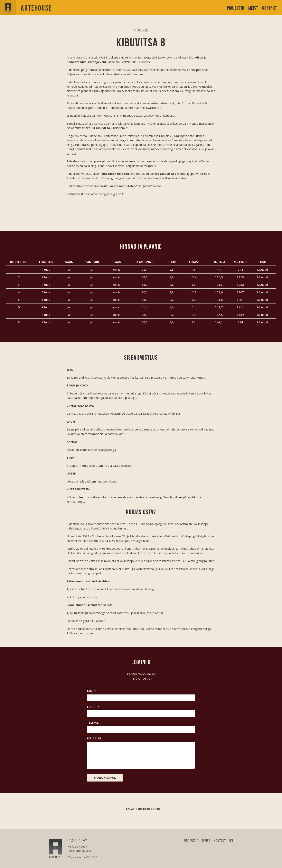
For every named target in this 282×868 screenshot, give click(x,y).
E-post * (93, 707)
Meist (253, 8)
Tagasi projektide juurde (141, 809)
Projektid (236, 8)
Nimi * (91, 691)
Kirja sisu (94, 738)
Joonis (116, 269)
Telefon (93, 723)
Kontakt (270, 8)
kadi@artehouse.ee (141, 674)
